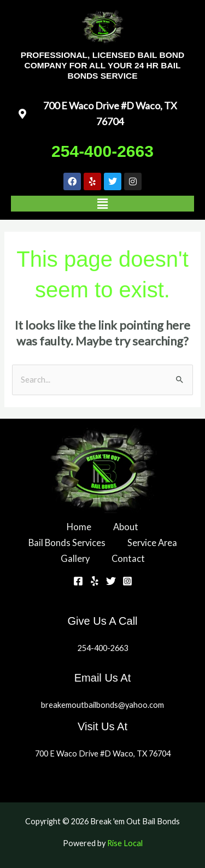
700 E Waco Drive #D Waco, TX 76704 (103, 753)
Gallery (75, 558)
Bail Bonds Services (67, 542)
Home (79, 527)
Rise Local (125, 843)
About (126, 527)
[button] (102, 204)
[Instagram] (127, 581)
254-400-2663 (102, 151)
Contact (128, 558)
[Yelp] (95, 581)
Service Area (152, 542)
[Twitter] (111, 581)
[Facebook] (78, 581)
